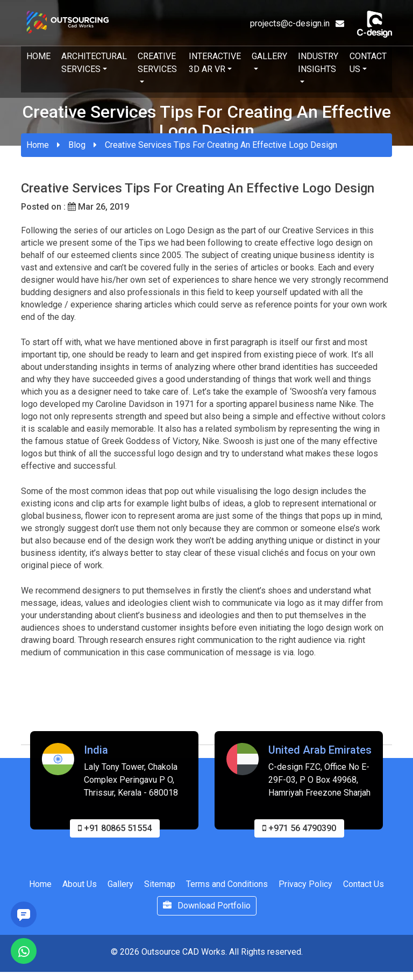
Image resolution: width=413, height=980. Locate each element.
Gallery (269, 56)
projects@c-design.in (297, 23)
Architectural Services (94, 63)
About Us (80, 891)
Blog (77, 145)
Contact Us (368, 63)
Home (38, 56)
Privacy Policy (305, 891)
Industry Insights (318, 63)
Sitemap (160, 891)
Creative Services (157, 63)
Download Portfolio (207, 913)
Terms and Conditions (227, 891)
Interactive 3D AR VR (215, 63)
